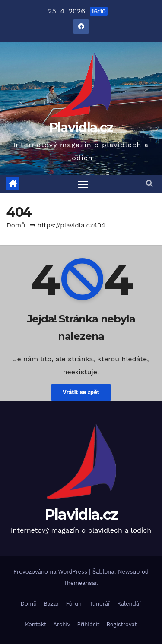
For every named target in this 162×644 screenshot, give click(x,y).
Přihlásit (89, 624)
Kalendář (129, 604)
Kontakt (36, 624)
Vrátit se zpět (81, 392)
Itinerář (100, 604)
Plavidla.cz (81, 128)
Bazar (51, 604)
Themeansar (80, 583)
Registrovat (122, 624)
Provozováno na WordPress (51, 572)
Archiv (62, 624)
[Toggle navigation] (83, 184)
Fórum (75, 604)
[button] (149, 184)
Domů (16, 225)
